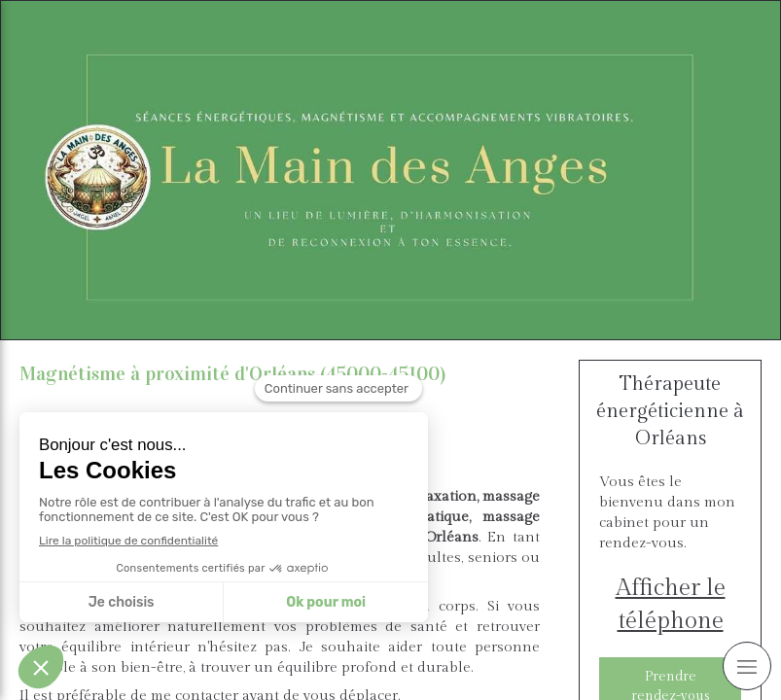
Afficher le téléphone (671, 605)
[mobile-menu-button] (747, 666)
